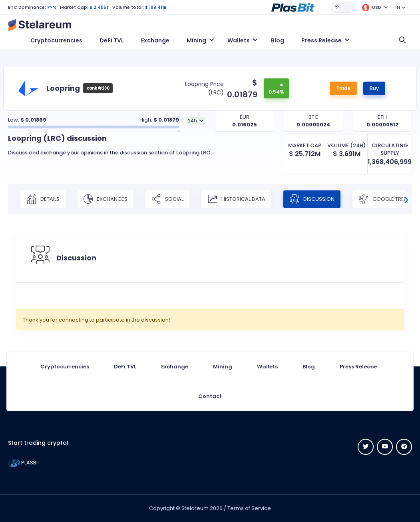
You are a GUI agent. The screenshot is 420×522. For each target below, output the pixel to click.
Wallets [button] (239, 40)
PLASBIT (24, 463)
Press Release (358, 367)
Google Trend (385, 199)
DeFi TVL (112, 40)
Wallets (267, 367)
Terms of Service (249, 508)
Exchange (155, 40)
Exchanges (105, 199)
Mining (223, 367)
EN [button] (397, 8)
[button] (293, 7)
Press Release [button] (321, 40)
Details (43, 199)
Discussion (312, 199)
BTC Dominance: (27, 7)
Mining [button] (196, 40)
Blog (278, 40)
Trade (343, 88)
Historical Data (236, 199)
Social (167, 199)
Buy (374, 88)
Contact (210, 396)
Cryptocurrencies (56, 40)
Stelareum (195, 508)
